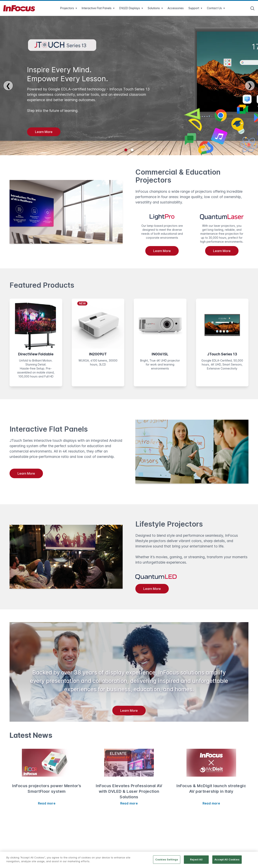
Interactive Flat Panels (98, 8)
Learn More (44, 132)
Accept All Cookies (227, 859)
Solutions (155, 8)
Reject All (196, 859)
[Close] (252, 859)
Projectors (69, 8)
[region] (129, 860)
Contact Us (216, 8)
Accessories (176, 8)
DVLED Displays (131, 8)
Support (195, 8)
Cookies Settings (167, 859)
